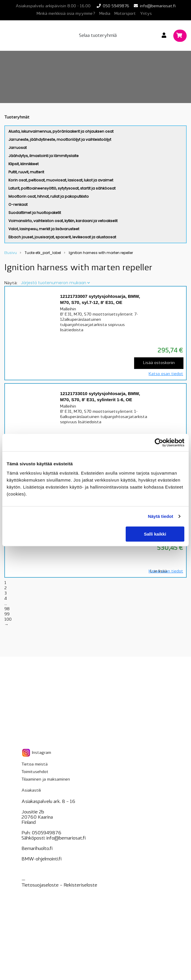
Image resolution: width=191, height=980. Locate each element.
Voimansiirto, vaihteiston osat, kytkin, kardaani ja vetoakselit (63, 221)
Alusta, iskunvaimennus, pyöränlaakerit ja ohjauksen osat (61, 131)
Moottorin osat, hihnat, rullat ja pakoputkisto (49, 196)
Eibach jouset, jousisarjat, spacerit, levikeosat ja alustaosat (62, 237)
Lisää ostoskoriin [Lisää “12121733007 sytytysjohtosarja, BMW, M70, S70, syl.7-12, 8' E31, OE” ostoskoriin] (159, 363)
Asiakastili (31, 791)
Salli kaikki (155, 534)
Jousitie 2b (33, 812)
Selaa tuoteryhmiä (98, 36)
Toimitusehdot (35, 772)
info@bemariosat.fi (158, 6)
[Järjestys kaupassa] (55, 283)
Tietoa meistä (35, 764)
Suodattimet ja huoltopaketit (35, 213)
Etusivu (11, 253)
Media (105, 14)
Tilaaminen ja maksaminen (46, 780)
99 (7, 614)
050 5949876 (116, 6)
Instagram (36, 753)
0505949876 (46, 833)
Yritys (146, 14)
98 (7, 609)
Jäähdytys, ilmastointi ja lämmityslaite (44, 156)
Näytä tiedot (161, 516)
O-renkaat (18, 205)
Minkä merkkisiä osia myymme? (66, 14)
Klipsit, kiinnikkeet (24, 164)
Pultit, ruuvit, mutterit (26, 172)
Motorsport (125, 14)
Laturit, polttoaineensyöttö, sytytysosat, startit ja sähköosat (62, 188)
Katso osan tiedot (166, 374)
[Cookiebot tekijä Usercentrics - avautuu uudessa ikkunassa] (159, 443)
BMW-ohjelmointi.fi (42, 859)
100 (8, 620)
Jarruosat (18, 148)
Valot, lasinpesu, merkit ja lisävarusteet (44, 229)
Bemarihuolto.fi (37, 849)
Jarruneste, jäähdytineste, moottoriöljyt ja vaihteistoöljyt (60, 139)
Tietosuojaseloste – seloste (59, 885)
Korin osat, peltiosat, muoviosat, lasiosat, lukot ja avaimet (61, 180)
